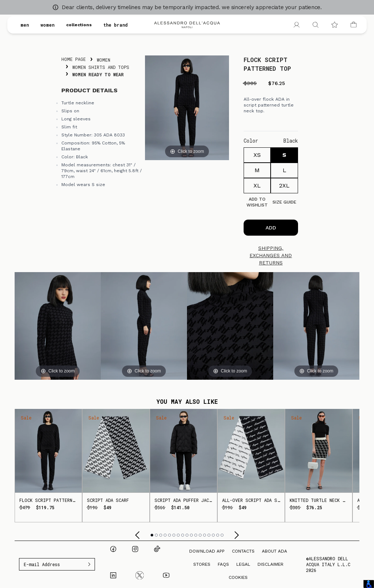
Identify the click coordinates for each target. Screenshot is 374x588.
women (47, 25)
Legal (243, 564)
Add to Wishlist (257, 202)
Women (104, 60)
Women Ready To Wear (98, 74)
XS (257, 155)
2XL (284, 185)
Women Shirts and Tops (101, 67)
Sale (26, 418)
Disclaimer (270, 564)
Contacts (243, 551)
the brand (116, 25)
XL (257, 185)
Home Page (74, 59)
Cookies (238, 577)
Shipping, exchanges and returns (271, 255)
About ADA (274, 551)
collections (79, 25)
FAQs (223, 564)
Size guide (284, 202)
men (25, 25)
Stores (202, 564)
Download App (207, 551)
